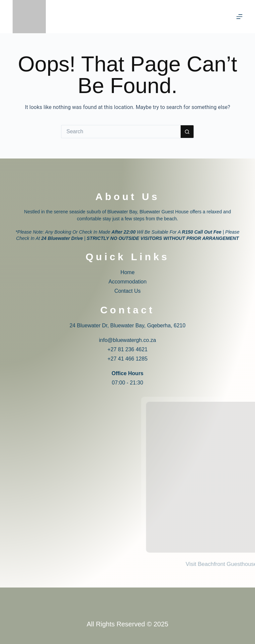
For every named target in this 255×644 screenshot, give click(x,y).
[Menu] (239, 17)
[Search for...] (121, 132)
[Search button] (187, 132)
